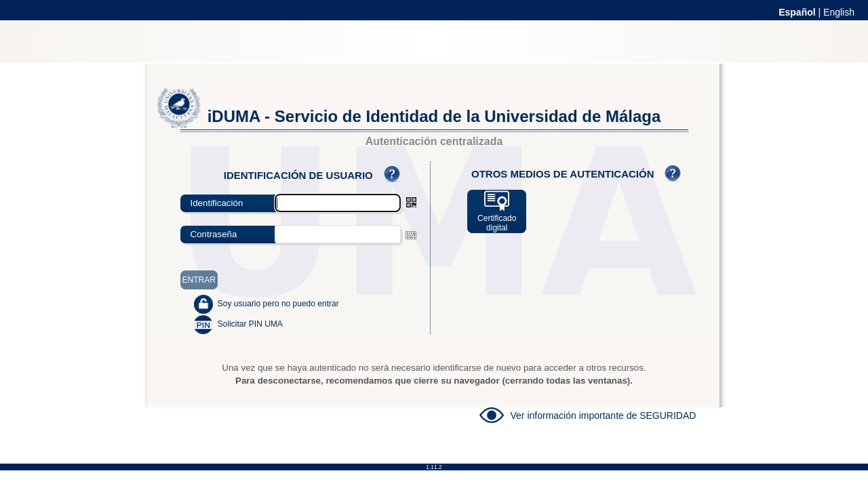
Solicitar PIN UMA (250, 324)
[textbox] (338, 234)
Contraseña (214, 234)
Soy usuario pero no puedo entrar (278, 304)
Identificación (217, 203)
